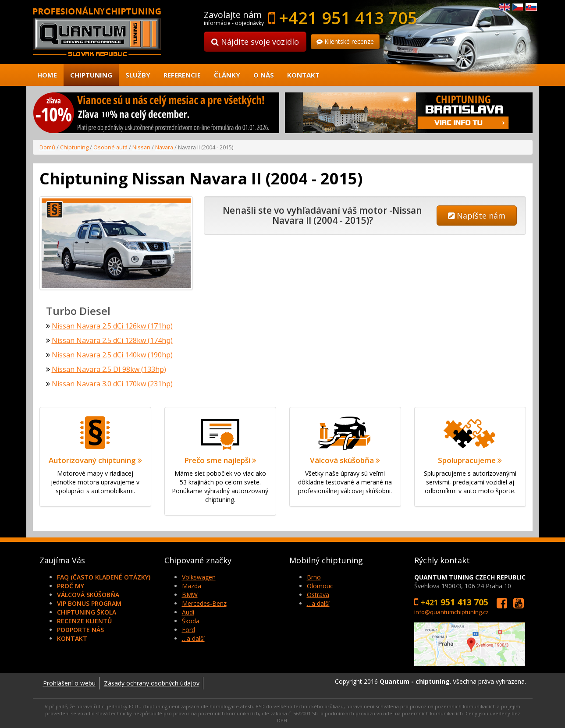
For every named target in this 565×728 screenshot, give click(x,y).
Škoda (191, 621)
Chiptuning (91, 75)
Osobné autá (110, 147)
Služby (138, 75)
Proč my (71, 586)
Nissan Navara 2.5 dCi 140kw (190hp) (112, 355)
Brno (314, 577)
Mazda (192, 586)
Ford (188, 630)
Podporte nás (80, 630)
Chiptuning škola (87, 612)
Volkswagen (199, 577)
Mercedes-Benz (204, 603)
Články (227, 75)
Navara (164, 147)
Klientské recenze (345, 41)
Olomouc (320, 586)
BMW (190, 595)
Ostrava (318, 595)
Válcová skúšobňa (88, 595)
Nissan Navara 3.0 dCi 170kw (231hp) (112, 384)
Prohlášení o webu (69, 683)
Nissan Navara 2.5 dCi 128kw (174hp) (112, 340)
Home (47, 75)
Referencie (182, 75)
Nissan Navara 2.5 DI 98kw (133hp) (109, 369)
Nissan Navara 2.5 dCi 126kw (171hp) (112, 326)
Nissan (141, 147)
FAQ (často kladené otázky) (104, 577)
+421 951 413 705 (348, 18)
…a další (193, 638)
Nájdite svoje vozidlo (255, 42)
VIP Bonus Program (89, 603)
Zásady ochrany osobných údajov (152, 683)
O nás (264, 75)
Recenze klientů (84, 621)
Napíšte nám (477, 216)
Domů (47, 147)
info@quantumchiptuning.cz (451, 612)
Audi (188, 612)
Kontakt (303, 75)
